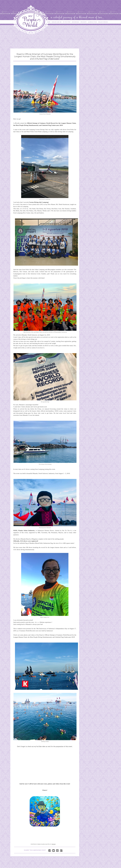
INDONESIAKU (76, 22)
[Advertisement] (46, 41)
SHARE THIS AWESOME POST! (35, 850)
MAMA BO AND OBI (57, 22)
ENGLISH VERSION (103, 22)
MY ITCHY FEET (67, 22)
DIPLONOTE (84, 22)
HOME (49, 22)
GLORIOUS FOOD (92, 22)
